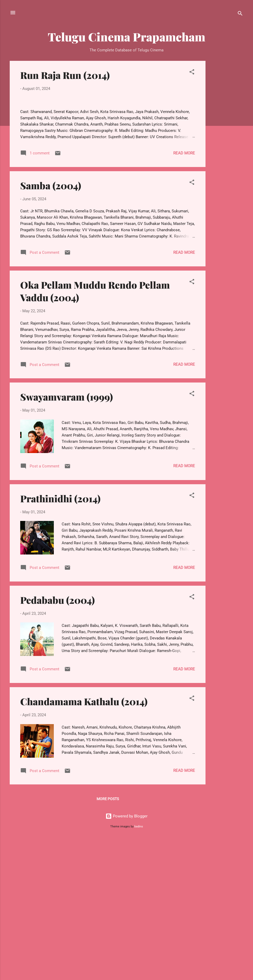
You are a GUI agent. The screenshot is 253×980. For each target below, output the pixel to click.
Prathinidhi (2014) (60, 638)
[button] (192, 73)
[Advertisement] (226, 139)
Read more (184, 293)
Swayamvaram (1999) (67, 536)
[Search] (240, 14)
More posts (108, 939)
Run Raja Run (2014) (65, 75)
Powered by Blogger (126, 956)
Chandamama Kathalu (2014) (84, 841)
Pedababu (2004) (57, 740)
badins (139, 966)
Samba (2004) (51, 325)
